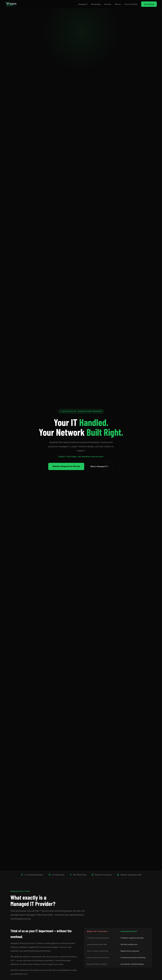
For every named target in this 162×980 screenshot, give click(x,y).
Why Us (118, 4)
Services (108, 4)
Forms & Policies (131, 4)
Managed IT (83, 4)
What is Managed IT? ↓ (100, 466)
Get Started (149, 4)
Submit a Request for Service (66, 466)
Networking (96, 4)
